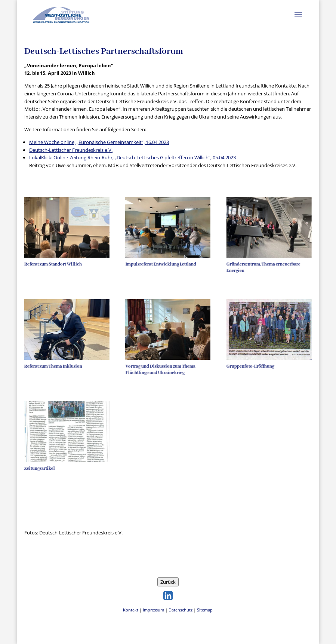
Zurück (168, 582)
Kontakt (131, 610)
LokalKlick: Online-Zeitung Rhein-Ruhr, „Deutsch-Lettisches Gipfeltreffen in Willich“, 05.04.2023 (132, 157)
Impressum (153, 610)
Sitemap (205, 610)
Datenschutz (181, 610)
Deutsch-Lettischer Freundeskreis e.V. (71, 150)
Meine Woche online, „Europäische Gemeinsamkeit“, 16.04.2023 (99, 142)
